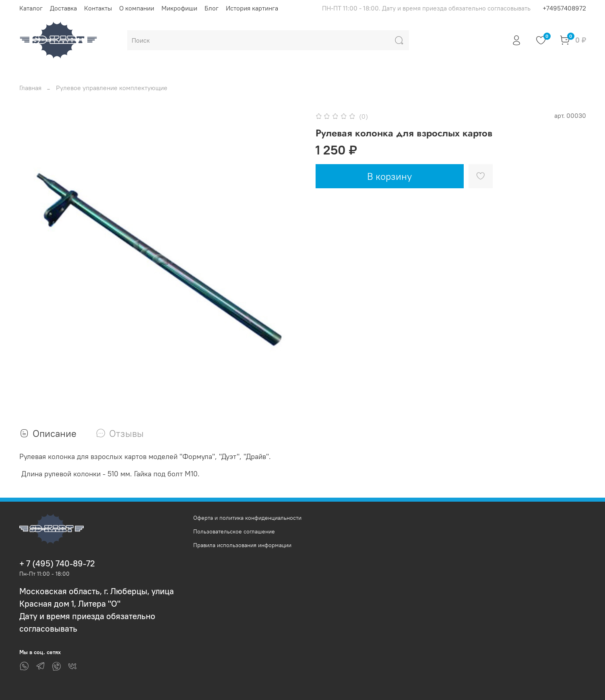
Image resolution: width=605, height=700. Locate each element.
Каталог (31, 8)
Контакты (98, 8)
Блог (212, 8)
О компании (137, 8)
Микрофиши (179, 8)
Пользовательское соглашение (234, 531)
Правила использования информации (242, 545)
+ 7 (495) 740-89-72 (57, 563)
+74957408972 (564, 8)
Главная (30, 88)
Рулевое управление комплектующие (112, 88)
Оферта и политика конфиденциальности (247, 518)
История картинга (252, 8)
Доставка (63, 8)
